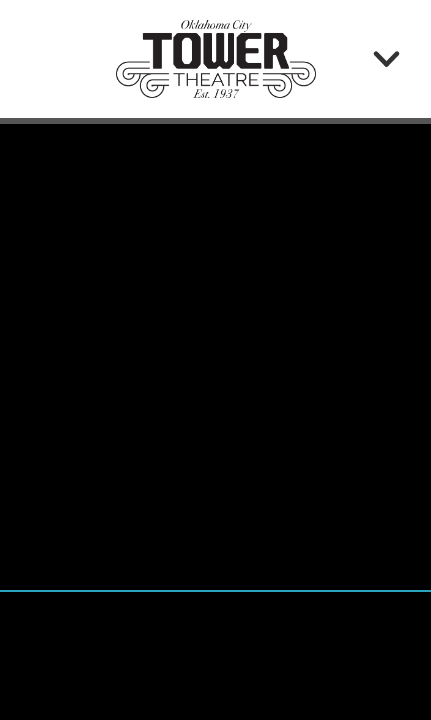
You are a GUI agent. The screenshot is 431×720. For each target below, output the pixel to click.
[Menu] (386, 58)
